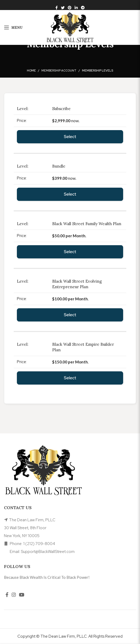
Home (31, 70)
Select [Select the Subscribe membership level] (70, 137)
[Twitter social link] (63, 8)
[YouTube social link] (22, 595)
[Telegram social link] (83, 8)
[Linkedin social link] (76, 8)
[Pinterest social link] (70, 8)
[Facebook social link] (57, 8)
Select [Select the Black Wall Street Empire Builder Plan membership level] (70, 378)
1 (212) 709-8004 (39, 544)
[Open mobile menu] (13, 27)
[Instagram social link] (14, 595)
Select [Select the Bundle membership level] (70, 194)
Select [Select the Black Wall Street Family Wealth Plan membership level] (70, 252)
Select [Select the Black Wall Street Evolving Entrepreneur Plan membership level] (70, 315)
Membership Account (59, 70)
